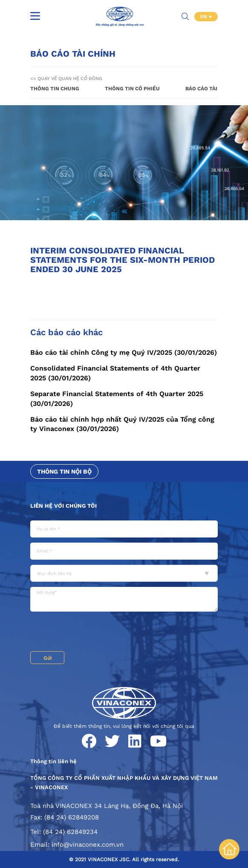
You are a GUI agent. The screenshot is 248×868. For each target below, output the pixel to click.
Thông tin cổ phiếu (132, 89)
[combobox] (124, 573)
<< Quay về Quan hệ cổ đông (66, 79)
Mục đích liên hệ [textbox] (54, 573)
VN (204, 17)
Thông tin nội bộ (64, 471)
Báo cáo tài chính (210, 89)
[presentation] (95, 632)
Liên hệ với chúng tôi (63, 506)
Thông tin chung (55, 89)
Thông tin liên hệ (53, 761)
